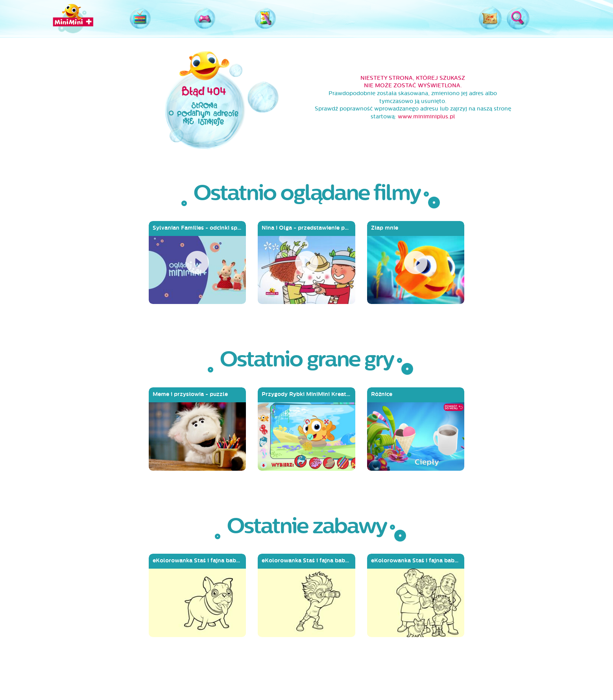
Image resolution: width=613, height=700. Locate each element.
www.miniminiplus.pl (426, 117)
